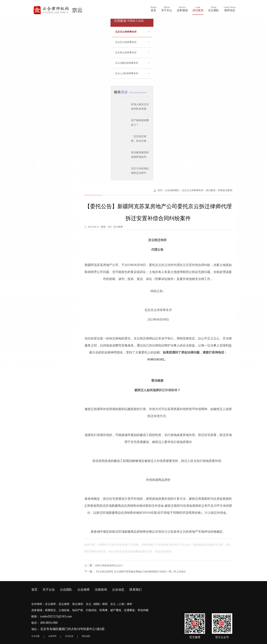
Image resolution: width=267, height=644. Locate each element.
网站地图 (86, 636)
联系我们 (136, 590)
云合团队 (66, 590)
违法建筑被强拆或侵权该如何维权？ (140, 157)
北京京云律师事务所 (132, 32)
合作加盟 (35, 636)
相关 (122, 92)
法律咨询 (101, 590)
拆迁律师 (167, 265)
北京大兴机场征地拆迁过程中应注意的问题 (140, 173)
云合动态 (118, 590)
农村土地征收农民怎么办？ (109, 565)
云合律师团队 (172, 190)
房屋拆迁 (161, 532)
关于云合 (49, 590)
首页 (160, 190)
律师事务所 (164, 310)
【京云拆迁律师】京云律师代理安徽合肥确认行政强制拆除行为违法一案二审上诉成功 (140, 572)
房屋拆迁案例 (225, 190)
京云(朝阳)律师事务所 (132, 63)
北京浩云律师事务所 (132, 42)
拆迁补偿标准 (168, 390)
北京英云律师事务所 (132, 53)
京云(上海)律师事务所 (132, 73)
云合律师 (83, 590)
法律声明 (52, 636)
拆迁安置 (186, 265)
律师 (163, 240)
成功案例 (211, 190)
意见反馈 (69, 636)
